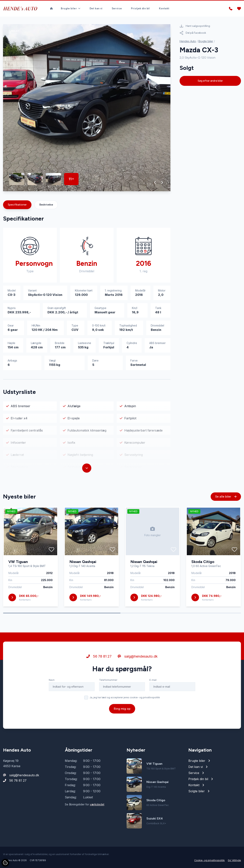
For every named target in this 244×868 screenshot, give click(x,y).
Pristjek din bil (140, 8)
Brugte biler (206, 41)
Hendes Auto (188, 41)
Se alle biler (226, 514)
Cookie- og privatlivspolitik (209, 860)
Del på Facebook (193, 33)
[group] (87, 108)
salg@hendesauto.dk (138, 674)
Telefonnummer (108, 698)
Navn (52, 698)
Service (117, 8)
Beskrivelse (46, 205)
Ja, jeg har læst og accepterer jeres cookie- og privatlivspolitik (125, 715)
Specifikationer (17, 205)
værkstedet (97, 804)
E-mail (153, 698)
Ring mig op (122, 726)
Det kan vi (96, 8)
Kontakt (164, 8)
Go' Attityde (234, 860)
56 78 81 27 (99, 674)
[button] (155, 182)
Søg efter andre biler (210, 81)
